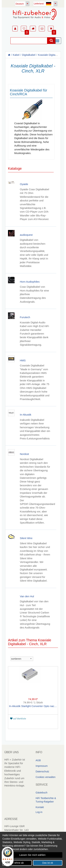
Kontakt (40, 807)
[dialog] (33, 850)
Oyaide (24, 184)
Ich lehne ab (17, 863)
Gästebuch (42, 793)
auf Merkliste (18, 718)
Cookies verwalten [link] (46, 777)
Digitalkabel (29, 55)
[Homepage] (35, 14)
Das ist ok (48, 863)
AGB (38, 760)
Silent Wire (26, 538)
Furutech (25, 317)
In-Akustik (26, 415)
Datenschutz (42, 771)
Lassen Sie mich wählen (32, 855)
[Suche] (29, 41)
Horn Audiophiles (30, 281)
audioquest (26, 235)
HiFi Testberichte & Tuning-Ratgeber (46, 800)
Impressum (42, 766)
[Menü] (58, 41)
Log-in (39, 812)
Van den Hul (27, 596)
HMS (23, 360)
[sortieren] (22, 659)
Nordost (24, 454)
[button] (15, 29)
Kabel (16, 55)
